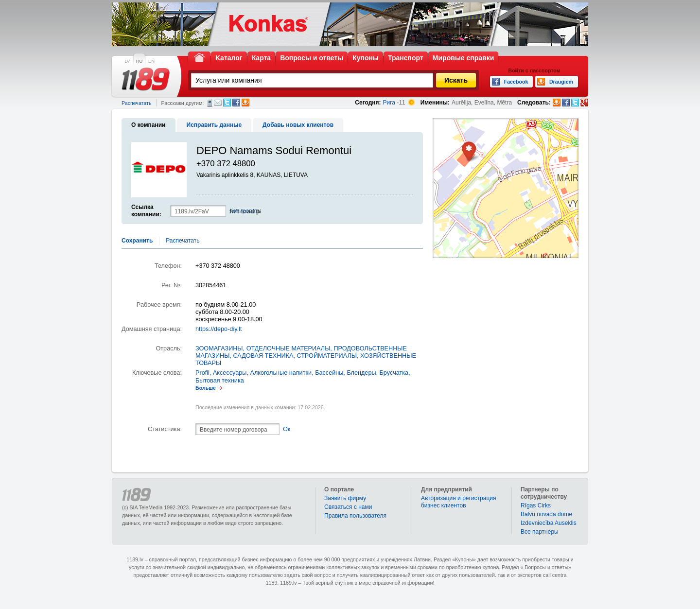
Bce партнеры (540, 532)
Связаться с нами (348, 507)
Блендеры (361, 373)
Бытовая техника (220, 381)
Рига (389, 103)
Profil (202, 373)
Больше (206, 388)
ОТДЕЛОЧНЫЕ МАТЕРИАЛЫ (289, 348)
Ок (287, 429)
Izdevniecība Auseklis (549, 523)
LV (127, 61)
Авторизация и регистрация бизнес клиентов (459, 502)
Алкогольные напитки (281, 373)
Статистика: (165, 429)
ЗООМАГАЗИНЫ (219, 348)
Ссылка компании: (146, 211)
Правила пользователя (355, 516)
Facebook (236, 103)
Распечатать (136, 103)
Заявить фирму (345, 498)
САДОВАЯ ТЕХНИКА (263, 356)
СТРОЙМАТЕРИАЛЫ (327, 356)
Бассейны (329, 373)
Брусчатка (394, 373)
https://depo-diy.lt (219, 329)
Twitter (227, 103)
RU (139, 61)
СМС (210, 103)
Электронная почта (218, 103)
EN (151, 61)
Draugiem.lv (245, 103)
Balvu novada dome (546, 514)
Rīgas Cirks (536, 505)
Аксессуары (230, 373)
